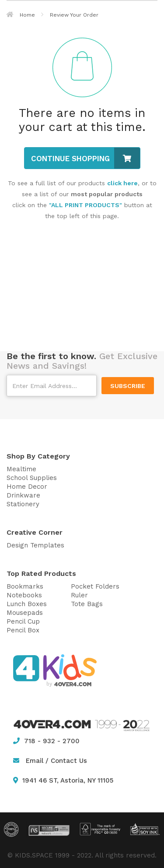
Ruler (79, 595)
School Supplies (32, 478)
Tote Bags (87, 604)
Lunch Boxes (27, 604)
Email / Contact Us (56, 761)
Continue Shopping (85, 158)
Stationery (23, 504)
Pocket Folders (95, 586)
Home (21, 15)
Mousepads (25, 613)
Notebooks (24, 595)
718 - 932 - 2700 (46, 741)
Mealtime (21, 469)
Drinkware (23, 495)
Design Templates (35, 545)
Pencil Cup (23, 621)
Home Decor (27, 487)
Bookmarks (25, 586)
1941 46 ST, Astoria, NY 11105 (63, 780)
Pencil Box (23, 630)
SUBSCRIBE (128, 386)
